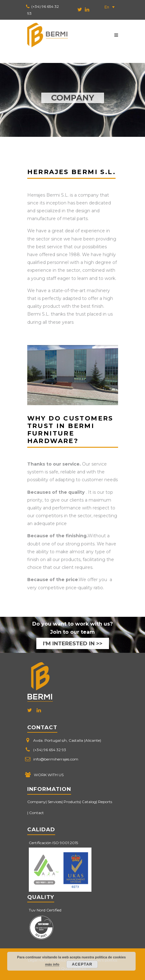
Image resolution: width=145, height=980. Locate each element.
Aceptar (82, 964)
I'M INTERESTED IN (69, 643)
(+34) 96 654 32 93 (50, 750)
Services (55, 802)
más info (52, 964)
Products (72, 802)
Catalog (89, 802)
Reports (105, 802)
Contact (36, 813)
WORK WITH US (49, 775)
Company (36, 802)
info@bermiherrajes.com (56, 759)
